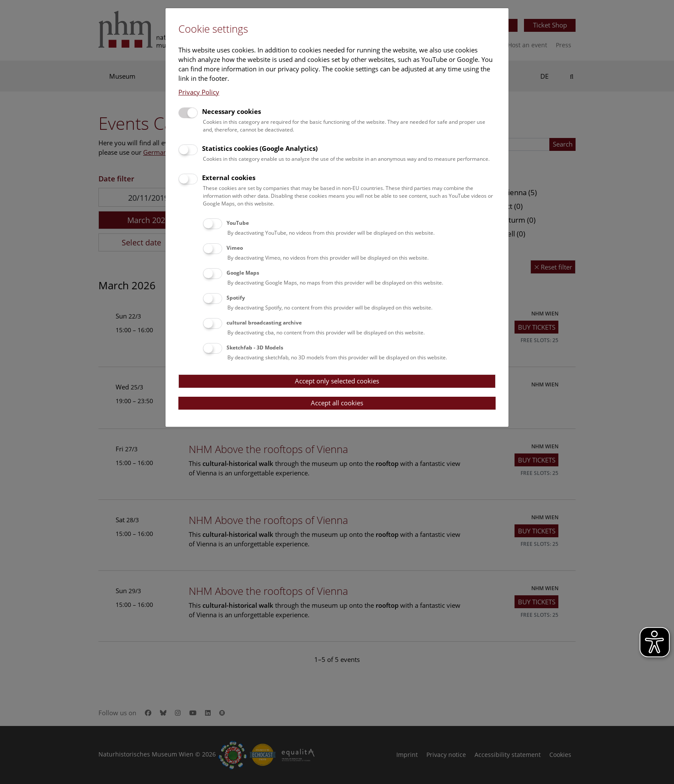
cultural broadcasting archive (264, 323)
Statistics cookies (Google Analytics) (260, 148)
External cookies (229, 178)
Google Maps (243, 273)
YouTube (238, 223)
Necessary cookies (231, 111)
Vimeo (235, 248)
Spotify (236, 298)
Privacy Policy (199, 92)
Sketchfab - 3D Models (255, 348)
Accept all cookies (337, 403)
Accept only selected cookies (337, 381)
